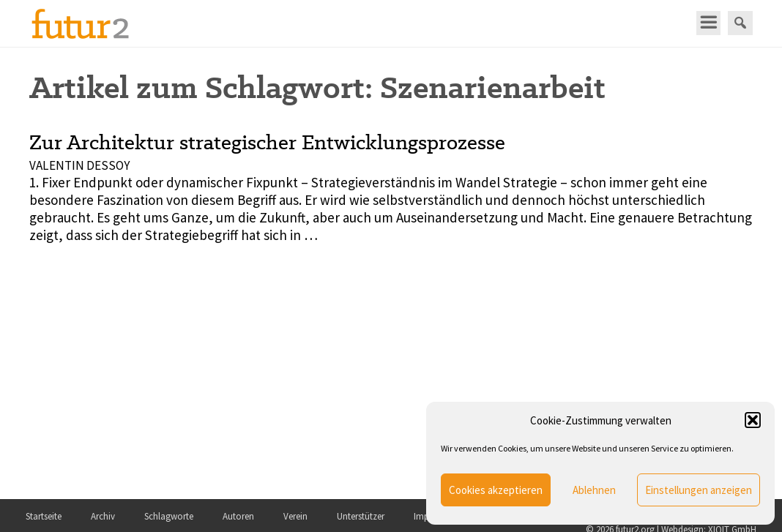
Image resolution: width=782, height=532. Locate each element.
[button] (753, 420)
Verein (295, 516)
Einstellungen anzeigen (699, 490)
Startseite (44, 516)
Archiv (103, 516)
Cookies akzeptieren (496, 490)
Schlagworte (169, 516)
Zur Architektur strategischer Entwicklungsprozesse (267, 142)
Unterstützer (361, 516)
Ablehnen (594, 490)
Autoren (238, 516)
